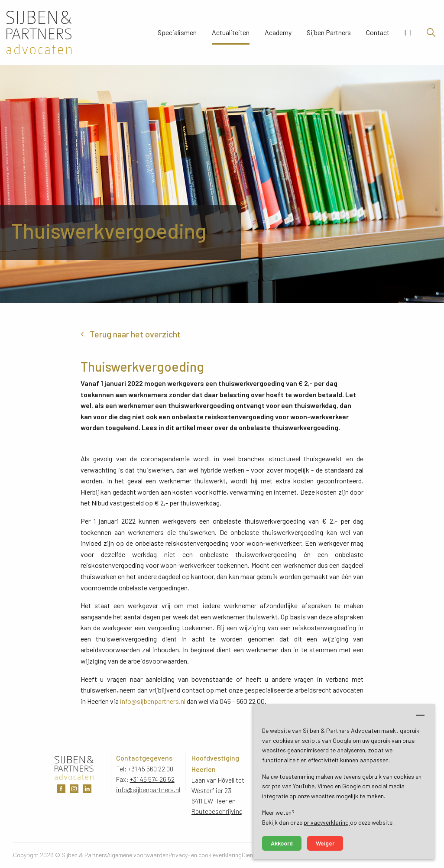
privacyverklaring (327, 822)
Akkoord (282, 843)
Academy (278, 32)
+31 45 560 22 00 (151, 769)
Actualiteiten (231, 32)
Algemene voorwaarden (138, 855)
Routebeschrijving (217, 811)
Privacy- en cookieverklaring (205, 855)
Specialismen (177, 32)
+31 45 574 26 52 (152, 779)
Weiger (325, 843)
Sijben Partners (329, 32)
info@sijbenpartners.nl (153, 701)
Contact (378, 32)
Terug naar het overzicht (135, 334)
